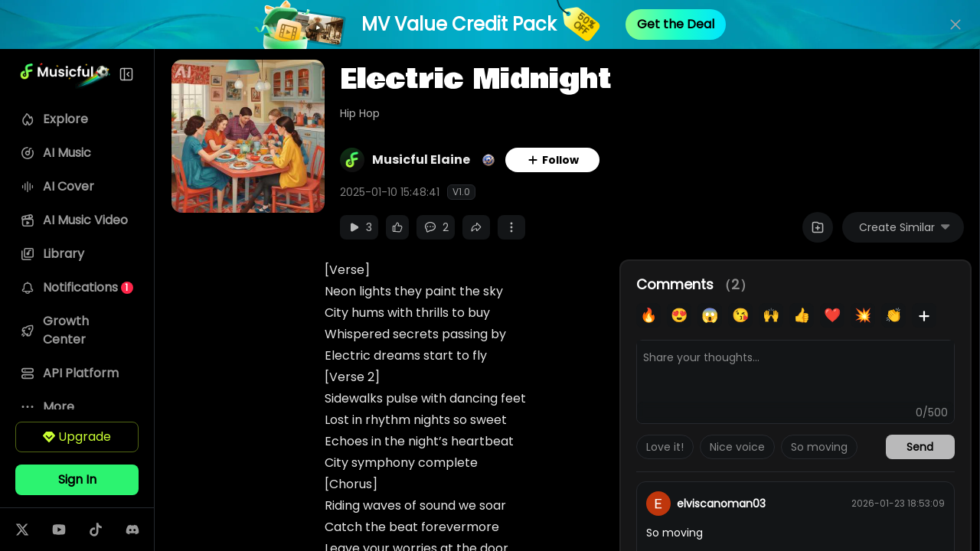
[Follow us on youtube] (70, 530)
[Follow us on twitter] (33, 530)
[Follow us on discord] (143, 530)
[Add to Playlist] (818, 227)
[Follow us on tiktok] (106, 530)
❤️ (832, 315)
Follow (574, 160)
